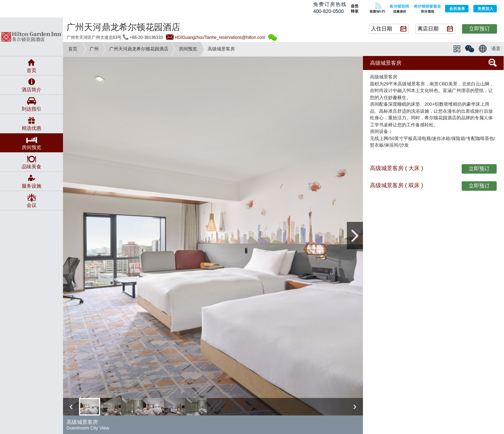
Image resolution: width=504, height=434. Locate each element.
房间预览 (188, 49)
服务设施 (31, 186)
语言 (496, 48)
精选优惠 (31, 128)
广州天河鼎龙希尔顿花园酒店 (139, 49)
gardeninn (31, 37)
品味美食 (31, 167)
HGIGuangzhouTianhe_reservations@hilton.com (220, 37)
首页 (73, 49)
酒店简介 (31, 90)
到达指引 (31, 109)
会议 (31, 205)
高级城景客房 (386, 63)
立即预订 (479, 29)
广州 (94, 49)
